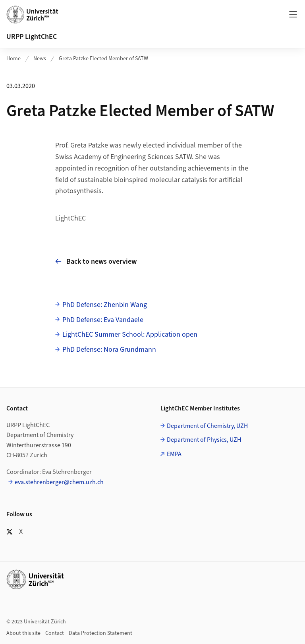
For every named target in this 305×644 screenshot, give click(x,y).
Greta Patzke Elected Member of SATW (103, 59)
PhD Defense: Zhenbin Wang (105, 305)
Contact (55, 633)
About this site (23, 633)
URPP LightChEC (32, 37)
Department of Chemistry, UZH (207, 426)
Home (14, 59)
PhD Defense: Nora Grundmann (109, 350)
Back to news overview (96, 262)
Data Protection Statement (100, 633)
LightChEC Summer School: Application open (130, 334)
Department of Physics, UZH (204, 440)
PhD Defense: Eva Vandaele (103, 320)
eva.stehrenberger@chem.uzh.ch (59, 482)
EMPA (174, 454)
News (40, 59)
